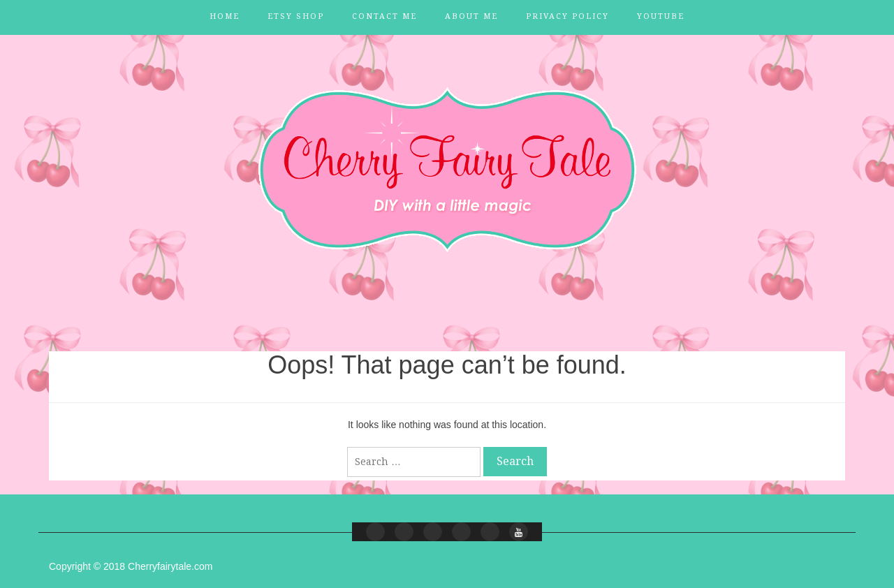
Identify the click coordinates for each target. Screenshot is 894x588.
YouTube (661, 16)
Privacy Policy (567, 16)
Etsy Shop (296, 16)
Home (225, 16)
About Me (471, 16)
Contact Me (384, 16)
